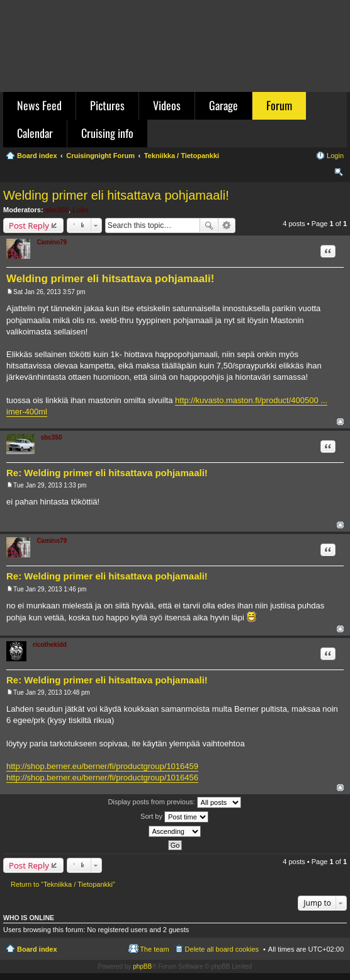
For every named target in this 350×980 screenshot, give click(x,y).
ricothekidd (50, 645)
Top (340, 422)
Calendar (35, 133)
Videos (167, 105)
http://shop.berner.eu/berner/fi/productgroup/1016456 (102, 778)
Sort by (174, 817)
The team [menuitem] (154, 949)
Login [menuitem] (335, 156)
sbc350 (57, 210)
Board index (37, 949)
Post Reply (29, 225)
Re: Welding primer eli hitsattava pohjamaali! (107, 473)
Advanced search (227, 225)
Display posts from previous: (174, 802)
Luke (81, 210)
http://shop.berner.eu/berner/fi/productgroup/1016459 (102, 766)
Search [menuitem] (339, 174)
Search (209, 225)
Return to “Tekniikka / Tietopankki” (63, 884)
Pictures (107, 105)
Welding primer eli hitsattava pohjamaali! (116, 195)
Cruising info (107, 133)
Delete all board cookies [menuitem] (222, 949)
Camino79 (52, 242)
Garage (223, 105)
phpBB (142, 966)
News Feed (39, 105)
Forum (279, 105)
